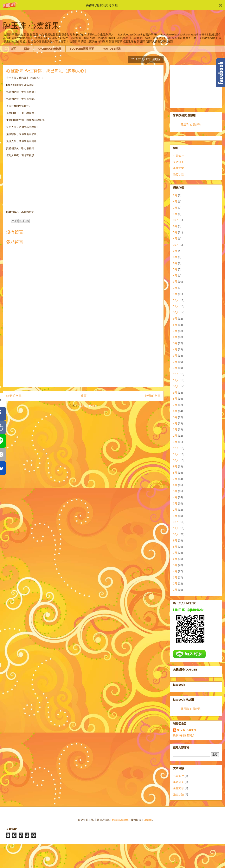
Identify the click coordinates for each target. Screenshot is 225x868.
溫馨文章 (178, 168)
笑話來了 (178, 162)
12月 (176, 300)
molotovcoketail (121, 820)
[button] (112, 5)
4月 (175, 202)
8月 (175, 257)
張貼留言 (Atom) (88, 406)
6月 (175, 226)
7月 (175, 331)
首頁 (13, 49)
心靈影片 (178, 156)
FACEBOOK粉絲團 (50, 49)
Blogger (148, 820)
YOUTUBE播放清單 (82, 49)
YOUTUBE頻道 (112, 49)
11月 (176, 306)
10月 (176, 220)
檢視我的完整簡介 (184, 735)
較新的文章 (14, 396)
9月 (175, 251)
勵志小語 (178, 174)
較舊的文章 (153, 396)
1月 (175, 214)
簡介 (27, 49)
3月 (175, 282)
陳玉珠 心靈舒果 (191, 124)
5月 (175, 232)
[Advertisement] (196, 86)
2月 (175, 195)
